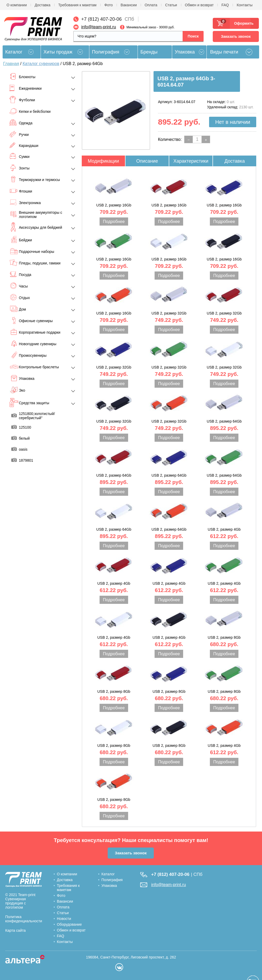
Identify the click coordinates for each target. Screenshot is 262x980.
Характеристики (191, 161)
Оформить (242, 23)
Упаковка (185, 52)
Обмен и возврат (199, 5)
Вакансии (129, 5)
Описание (147, 161)
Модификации (103, 161)
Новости (64, 919)
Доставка (42, 5)
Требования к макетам (77, 5)
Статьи (171, 5)
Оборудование (69, 924)
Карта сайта (15, 930)
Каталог (108, 874)
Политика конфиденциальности (24, 919)
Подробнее (114, 222)
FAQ (225, 5)
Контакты (244, 5)
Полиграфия (106, 52)
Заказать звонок (236, 36)
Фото (108, 5)
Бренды (149, 52)
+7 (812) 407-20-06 (102, 19)
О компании (17, 5)
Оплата (151, 5)
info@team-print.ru (99, 27)
